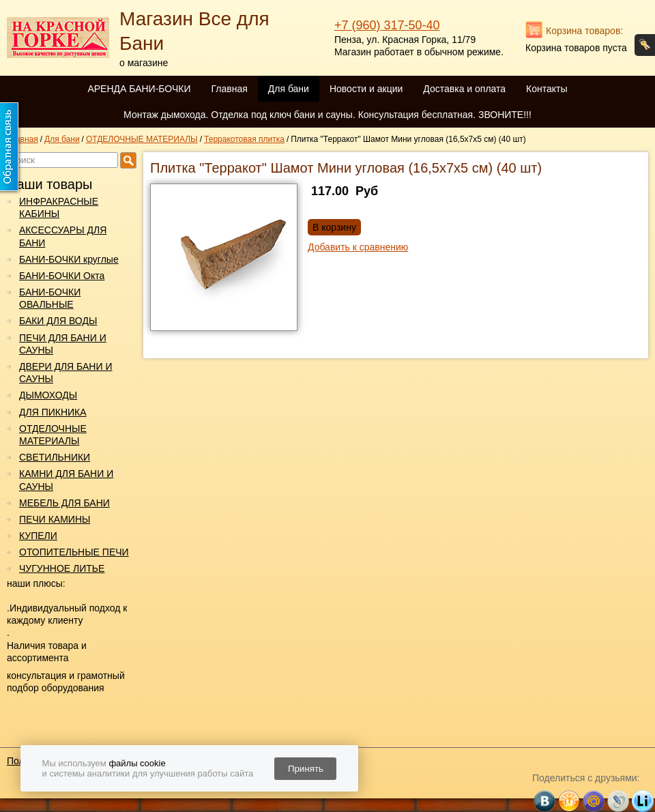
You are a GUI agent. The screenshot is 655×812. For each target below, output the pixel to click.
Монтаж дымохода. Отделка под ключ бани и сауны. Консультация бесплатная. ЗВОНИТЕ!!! (327, 115)
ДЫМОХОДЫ (48, 395)
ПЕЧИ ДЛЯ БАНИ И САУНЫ (63, 344)
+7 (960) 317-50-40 (387, 25)
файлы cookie (137, 763)
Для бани (289, 89)
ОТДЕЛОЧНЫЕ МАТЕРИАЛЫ (53, 435)
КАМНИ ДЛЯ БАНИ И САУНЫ (66, 480)
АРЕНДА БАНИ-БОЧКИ (139, 89)
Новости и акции (366, 89)
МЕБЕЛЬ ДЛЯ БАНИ (64, 503)
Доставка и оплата (464, 89)
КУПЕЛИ (38, 536)
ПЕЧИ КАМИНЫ (55, 519)
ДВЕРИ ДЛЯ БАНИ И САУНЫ (65, 373)
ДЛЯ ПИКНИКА (53, 412)
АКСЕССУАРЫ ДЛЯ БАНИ (63, 236)
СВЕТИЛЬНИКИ (55, 457)
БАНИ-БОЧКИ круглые (69, 259)
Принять (306, 769)
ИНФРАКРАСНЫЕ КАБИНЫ (59, 207)
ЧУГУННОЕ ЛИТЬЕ (62, 568)
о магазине (144, 63)
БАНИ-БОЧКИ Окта (62, 276)
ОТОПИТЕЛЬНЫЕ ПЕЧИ (74, 552)
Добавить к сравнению (358, 247)
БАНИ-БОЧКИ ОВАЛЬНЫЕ (50, 298)
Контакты (547, 89)
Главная (229, 89)
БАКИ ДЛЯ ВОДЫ (58, 321)
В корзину (334, 227)
